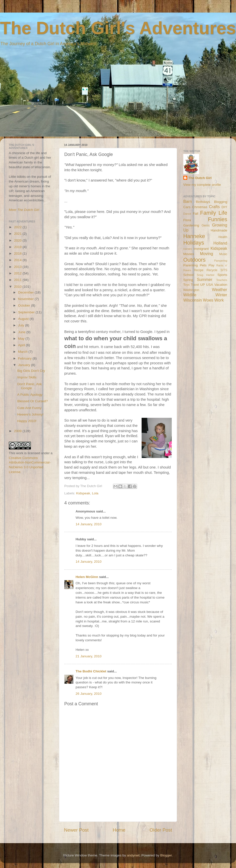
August (24, 319)
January (25, 365)
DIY (224, 207)
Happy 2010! (27, 421)
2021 (18, 234)
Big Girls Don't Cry (31, 371)
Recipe (199, 270)
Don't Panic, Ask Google (30, 386)
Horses (188, 249)
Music (223, 254)
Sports (222, 275)
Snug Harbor (206, 275)
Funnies (218, 219)
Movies (189, 254)
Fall (196, 214)
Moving (207, 254)
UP (202, 285)
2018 (18, 253)
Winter (221, 295)
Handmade (219, 230)
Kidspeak (83, 493)
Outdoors (194, 260)
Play (212, 265)
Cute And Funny (29, 408)
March (23, 352)
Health (223, 237)
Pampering (221, 261)
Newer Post (76, 830)
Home (119, 830)
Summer (204, 279)
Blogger (166, 855)
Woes (208, 300)
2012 (18, 273)
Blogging (221, 202)
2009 (18, 431)
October (25, 305)
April (22, 345)
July (22, 325)
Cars (187, 207)
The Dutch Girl (200, 178)
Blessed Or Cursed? (33, 401)
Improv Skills (27, 377)
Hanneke (194, 236)
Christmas (200, 207)
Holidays (194, 243)
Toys (186, 285)
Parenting (191, 265)
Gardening (191, 225)
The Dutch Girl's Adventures (118, 28)
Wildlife (190, 295)
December (26, 292)
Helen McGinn (87, 577)
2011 (18, 280)
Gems (206, 225)
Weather (220, 290)
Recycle (212, 270)
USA (210, 285)
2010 (18, 287)
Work (219, 300)
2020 (18, 240)
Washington (191, 290)
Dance (187, 214)
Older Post (161, 830)
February (25, 358)
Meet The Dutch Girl (24, 210)
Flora (187, 220)
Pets (203, 265)
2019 (18, 247)
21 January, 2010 (88, 656)
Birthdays (203, 202)
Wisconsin (193, 300)
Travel (195, 285)
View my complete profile (202, 185)
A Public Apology (30, 395)
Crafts (214, 207)
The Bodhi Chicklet (91, 671)
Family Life (214, 213)
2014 (18, 260)
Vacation (221, 285)
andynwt (133, 855)
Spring (188, 280)
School (188, 275)
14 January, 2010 (88, 524)
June (22, 332)
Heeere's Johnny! (31, 414)
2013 (18, 267)
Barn (188, 201)
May (22, 339)
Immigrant (201, 249)
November (26, 299)
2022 (18, 227)
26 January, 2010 (88, 694)
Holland (220, 243)
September (27, 312)
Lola (95, 493)
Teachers (222, 280)
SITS (224, 270)
